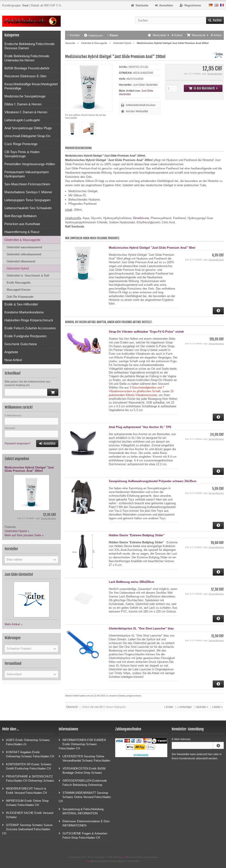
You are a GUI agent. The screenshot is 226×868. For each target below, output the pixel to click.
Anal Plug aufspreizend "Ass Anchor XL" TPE (140, 427)
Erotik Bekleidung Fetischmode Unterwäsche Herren (27, 58)
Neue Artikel (13, 360)
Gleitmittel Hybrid (18, 268)
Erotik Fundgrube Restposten (25, 336)
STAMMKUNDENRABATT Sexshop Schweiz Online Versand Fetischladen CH (85, 797)
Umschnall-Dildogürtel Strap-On (27, 136)
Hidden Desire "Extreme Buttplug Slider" (137, 535)
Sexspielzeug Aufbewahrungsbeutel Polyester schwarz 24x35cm (153, 481)
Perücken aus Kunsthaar (22, 224)
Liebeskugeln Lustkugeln (22, 120)
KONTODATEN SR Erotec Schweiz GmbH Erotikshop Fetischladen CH (27, 766)
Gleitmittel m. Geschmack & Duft (28, 276)
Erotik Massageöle (19, 283)
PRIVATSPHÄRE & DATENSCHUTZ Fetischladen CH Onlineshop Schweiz (28, 778)
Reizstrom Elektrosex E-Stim (25, 76)
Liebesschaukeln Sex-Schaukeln (28, 208)
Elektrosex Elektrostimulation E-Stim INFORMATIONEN (84, 823)
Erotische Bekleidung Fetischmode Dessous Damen (29, 46)
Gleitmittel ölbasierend (21, 261)
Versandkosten (215, 74)
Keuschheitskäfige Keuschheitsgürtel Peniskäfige (31, 86)
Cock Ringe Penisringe (21, 144)
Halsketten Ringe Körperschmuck (29, 320)
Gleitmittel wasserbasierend (24, 247)
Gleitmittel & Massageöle (22, 240)
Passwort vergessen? (18, 443)
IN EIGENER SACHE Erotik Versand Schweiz (28, 815)
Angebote (11, 352)
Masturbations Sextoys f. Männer (28, 192)
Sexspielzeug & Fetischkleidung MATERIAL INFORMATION (81, 811)
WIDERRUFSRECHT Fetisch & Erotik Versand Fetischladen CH (24, 790)
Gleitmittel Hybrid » (17, 531)
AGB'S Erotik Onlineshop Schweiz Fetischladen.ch (26, 742)
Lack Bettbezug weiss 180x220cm (132, 582)
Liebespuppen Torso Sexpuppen (27, 200)
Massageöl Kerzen (19, 290)
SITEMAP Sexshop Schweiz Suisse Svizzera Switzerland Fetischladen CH (27, 829)
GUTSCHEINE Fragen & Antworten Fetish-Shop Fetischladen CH (83, 835)
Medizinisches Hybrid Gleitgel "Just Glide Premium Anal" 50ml (152, 248)
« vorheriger (185, 707)
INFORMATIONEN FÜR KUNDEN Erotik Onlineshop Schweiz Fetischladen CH (82, 744)
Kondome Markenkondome (24, 312)
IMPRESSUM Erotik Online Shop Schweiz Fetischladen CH (25, 803)
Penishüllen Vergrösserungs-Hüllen (30, 164)
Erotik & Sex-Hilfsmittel (21, 304)
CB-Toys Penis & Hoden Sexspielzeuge (22, 154)
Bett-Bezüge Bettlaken (21, 216)
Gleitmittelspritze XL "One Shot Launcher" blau (141, 628)
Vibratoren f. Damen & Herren (26, 112)
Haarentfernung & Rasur (22, 232)
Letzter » (218, 707)
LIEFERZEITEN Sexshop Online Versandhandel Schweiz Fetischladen (84, 758)
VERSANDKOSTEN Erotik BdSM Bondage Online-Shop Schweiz (82, 770)
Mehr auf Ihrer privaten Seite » (24, 535)
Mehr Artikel (12, 624)
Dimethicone (141, 218)
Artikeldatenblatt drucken (141, 105)
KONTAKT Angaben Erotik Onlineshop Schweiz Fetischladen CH (28, 754)
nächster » (202, 707)
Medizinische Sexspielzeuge (25, 96)
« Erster (169, 707)
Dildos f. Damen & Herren (23, 104)
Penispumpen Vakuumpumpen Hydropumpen (27, 174)
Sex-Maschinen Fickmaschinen (27, 184)
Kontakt (73, 35)
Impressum (93, 35)
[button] (31, 559)
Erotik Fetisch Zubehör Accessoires (30, 328)
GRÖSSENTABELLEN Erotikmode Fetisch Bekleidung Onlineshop (83, 783)
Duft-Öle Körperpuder (20, 297)
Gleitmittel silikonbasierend (24, 254)
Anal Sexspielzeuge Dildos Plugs (28, 128)
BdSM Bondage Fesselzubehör (27, 68)
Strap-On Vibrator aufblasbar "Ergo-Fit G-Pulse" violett (146, 332)
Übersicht (72, 707)
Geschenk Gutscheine (21, 344)
